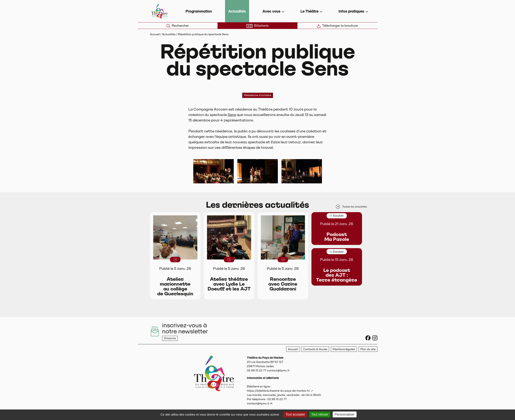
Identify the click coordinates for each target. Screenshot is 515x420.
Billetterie (257, 26)
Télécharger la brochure (337, 26)
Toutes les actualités (351, 207)
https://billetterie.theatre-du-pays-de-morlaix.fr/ (279, 391)
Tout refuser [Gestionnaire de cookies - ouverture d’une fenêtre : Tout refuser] (320, 414)
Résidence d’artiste (258, 95)
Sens (232, 115)
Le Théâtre (310, 11)
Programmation (199, 11)
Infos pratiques (351, 11)
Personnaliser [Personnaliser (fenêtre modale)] (345, 414)
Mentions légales (344, 349)
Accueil (155, 34)
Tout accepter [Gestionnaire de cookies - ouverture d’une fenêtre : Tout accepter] (295, 414)
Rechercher (178, 26)
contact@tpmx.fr (258, 403)
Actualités (237, 11)
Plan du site (368, 349)
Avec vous (271, 11)
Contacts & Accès (315, 349)
